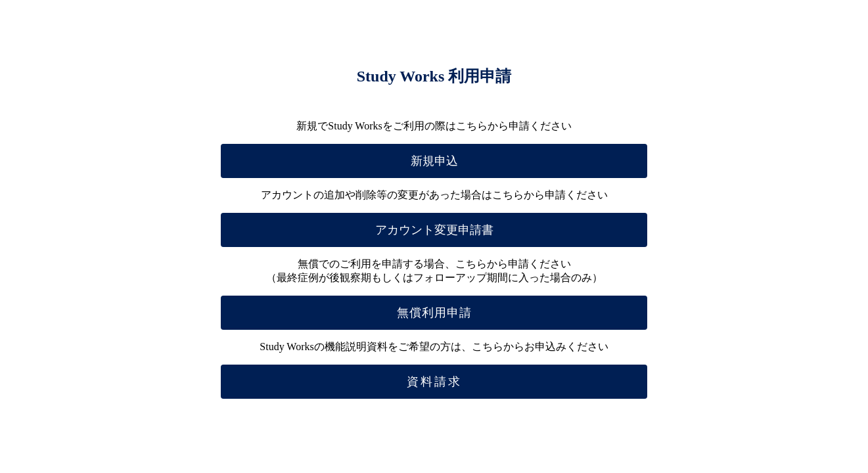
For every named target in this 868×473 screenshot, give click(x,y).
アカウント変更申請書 (434, 230)
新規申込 (434, 161)
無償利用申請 (434, 313)
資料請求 (434, 382)
